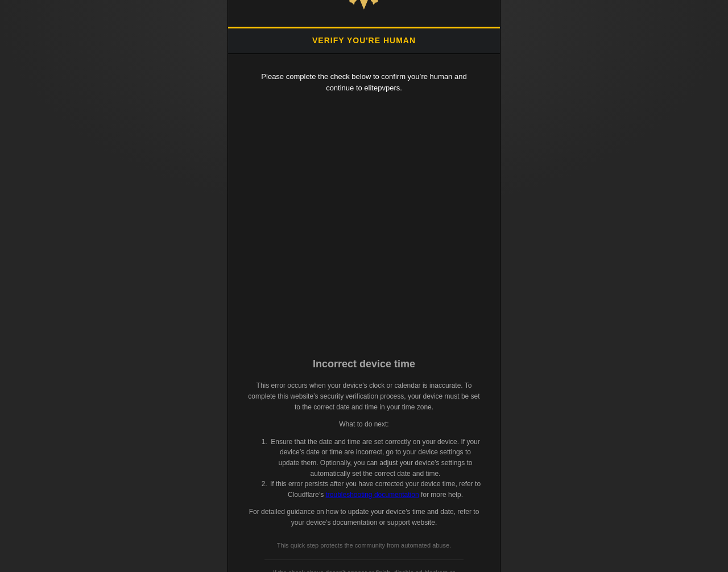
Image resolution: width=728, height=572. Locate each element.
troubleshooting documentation (372, 495)
